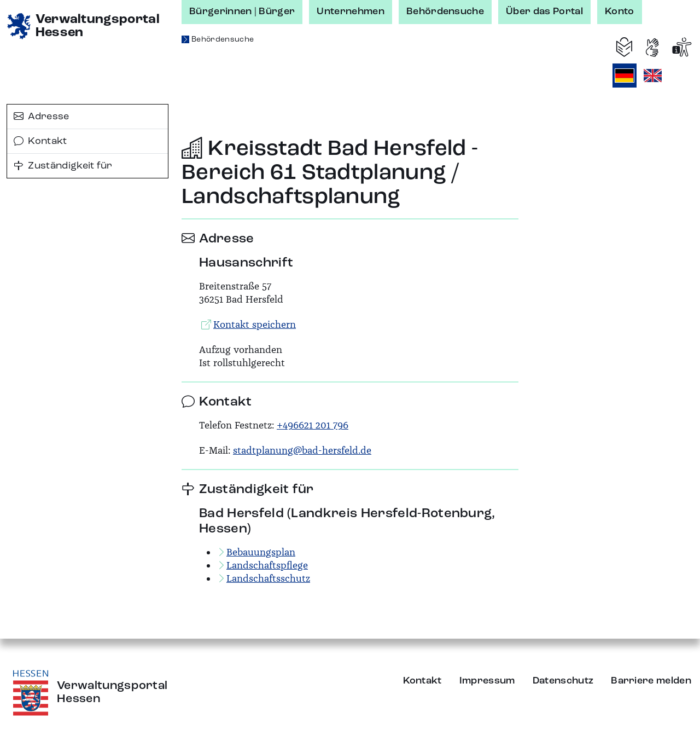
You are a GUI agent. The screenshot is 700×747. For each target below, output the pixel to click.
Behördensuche (445, 11)
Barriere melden (651, 681)
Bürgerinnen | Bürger (242, 11)
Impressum (487, 681)
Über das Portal (544, 11)
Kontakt (40, 141)
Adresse (42, 117)
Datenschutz (563, 681)
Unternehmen (351, 11)
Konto (620, 11)
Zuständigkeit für (63, 166)
